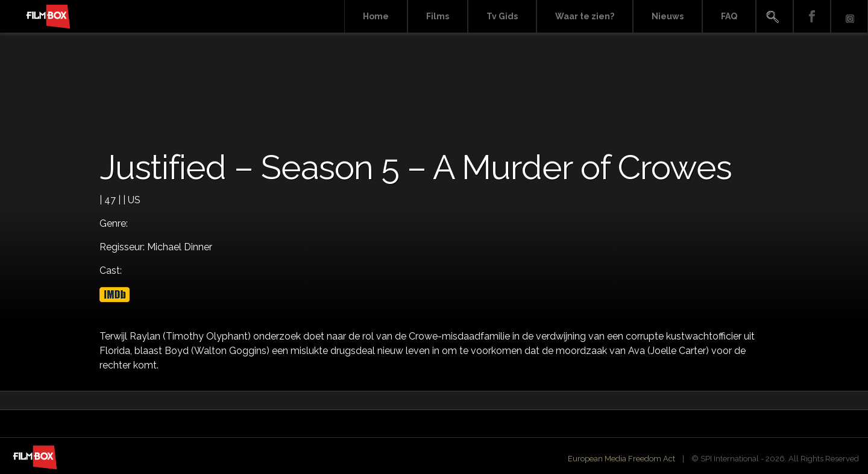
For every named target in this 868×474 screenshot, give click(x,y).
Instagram (849, 17)
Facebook (812, 17)
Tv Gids (502, 16)
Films (438, 16)
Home (376, 16)
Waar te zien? (585, 16)
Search (775, 17)
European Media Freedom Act (621, 459)
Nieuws (668, 16)
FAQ (729, 16)
